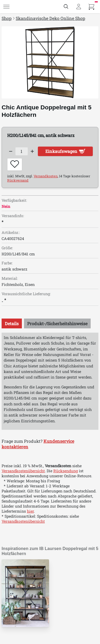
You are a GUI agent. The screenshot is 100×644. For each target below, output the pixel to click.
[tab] (12, 323)
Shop (7, 18)
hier (30, 511)
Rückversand (18, 180)
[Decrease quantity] (11, 151)
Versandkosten (46, 176)
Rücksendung (66, 471)
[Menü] (6, 7)
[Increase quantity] (33, 151)
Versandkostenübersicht (23, 471)
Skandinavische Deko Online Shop (50, 18)
